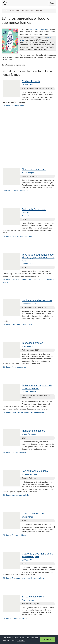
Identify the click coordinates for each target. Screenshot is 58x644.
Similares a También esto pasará (15, 453)
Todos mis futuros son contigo (34, 211)
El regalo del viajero (33, 597)
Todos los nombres (32, 343)
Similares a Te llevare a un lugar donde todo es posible (23, 412)
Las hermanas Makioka (35, 471)
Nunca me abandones (34, 169)
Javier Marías (28, 517)
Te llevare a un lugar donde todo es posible (37, 387)
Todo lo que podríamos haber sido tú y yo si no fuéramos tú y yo (38, 257)
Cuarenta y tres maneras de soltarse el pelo (37, 555)
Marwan (25, 216)
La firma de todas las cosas (37, 300)
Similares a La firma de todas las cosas (18, 324)
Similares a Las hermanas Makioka (16, 495)
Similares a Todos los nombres (14, 367)
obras (5, 10)
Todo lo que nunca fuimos (38, 29)
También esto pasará (34, 431)
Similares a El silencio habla (14, 105)
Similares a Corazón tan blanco (15, 535)
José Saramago (28, 346)
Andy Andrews (28, 600)
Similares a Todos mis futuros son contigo (19, 236)
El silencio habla (31, 81)
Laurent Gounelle (29, 392)
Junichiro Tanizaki (29, 474)
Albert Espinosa (28, 264)
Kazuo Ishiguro (28, 173)
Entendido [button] (48, 639)
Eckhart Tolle (27, 85)
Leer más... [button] (21, 641)
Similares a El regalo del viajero (15, 618)
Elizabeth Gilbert (29, 304)
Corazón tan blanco (33, 513)
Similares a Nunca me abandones (16, 191)
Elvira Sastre (27, 560)
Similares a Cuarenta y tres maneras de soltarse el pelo (24, 578)
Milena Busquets (29, 434)
